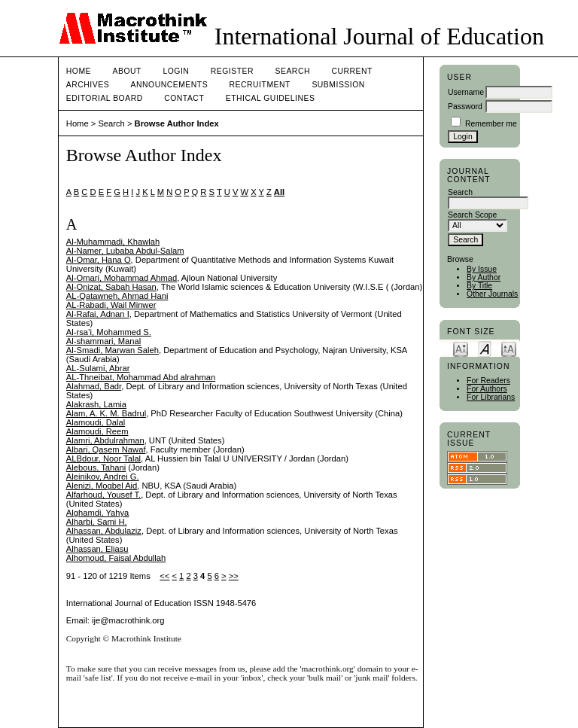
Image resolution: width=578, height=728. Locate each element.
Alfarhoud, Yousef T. (103, 495)
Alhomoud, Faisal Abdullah (116, 558)
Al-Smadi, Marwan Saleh (113, 350)
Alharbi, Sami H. (97, 522)
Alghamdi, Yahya (98, 513)
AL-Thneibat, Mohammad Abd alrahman (141, 377)
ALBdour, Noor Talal (103, 458)
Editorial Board (105, 98)
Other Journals (492, 294)
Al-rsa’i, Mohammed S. (109, 332)
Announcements (170, 85)
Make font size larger (509, 348)
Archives (88, 85)
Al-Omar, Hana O (99, 260)
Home (79, 71)
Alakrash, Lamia (96, 404)
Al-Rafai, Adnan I (98, 314)
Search (293, 71)
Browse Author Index (177, 123)
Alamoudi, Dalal (96, 422)
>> (234, 576)
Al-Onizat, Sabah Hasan (111, 287)
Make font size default (485, 348)
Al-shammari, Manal (103, 341)
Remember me (491, 124)
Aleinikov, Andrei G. (103, 477)
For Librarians (491, 397)
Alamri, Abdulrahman (105, 440)
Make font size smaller (461, 348)
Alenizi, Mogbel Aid (102, 486)
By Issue (482, 269)
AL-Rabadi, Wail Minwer (111, 305)
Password (465, 107)
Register (232, 71)
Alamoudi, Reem (97, 431)
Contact (184, 98)
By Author (484, 277)
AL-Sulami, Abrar (98, 368)
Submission (338, 85)
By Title (479, 286)
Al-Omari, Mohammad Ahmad (122, 278)
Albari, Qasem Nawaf (106, 449)
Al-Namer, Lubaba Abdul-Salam (125, 251)
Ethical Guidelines (271, 98)
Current (351, 71)
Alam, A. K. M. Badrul (106, 413)
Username (466, 92)
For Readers (488, 381)
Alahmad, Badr (94, 386)
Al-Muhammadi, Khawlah (113, 242)
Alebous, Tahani (96, 468)
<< (164, 576)
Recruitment (260, 85)
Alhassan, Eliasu (97, 549)
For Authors (487, 389)
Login (176, 71)
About (127, 71)
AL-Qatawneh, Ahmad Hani (117, 296)
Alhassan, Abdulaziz (104, 531)
